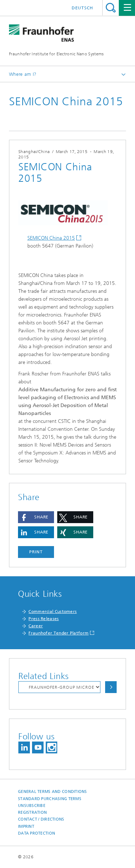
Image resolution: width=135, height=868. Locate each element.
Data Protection (37, 833)
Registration (32, 812)
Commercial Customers (53, 611)
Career (36, 626)
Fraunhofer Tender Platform (58, 633)
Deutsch (82, 8)
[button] (36, 517)
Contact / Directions (41, 819)
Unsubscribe (32, 806)
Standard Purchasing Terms (50, 799)
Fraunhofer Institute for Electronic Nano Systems (56, 54)
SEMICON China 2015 (51, 238)
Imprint (26, 827)
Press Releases (44, 619)
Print (36, 552)
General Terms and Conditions (53, 792)
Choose (111, 687)
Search (111, 8)
